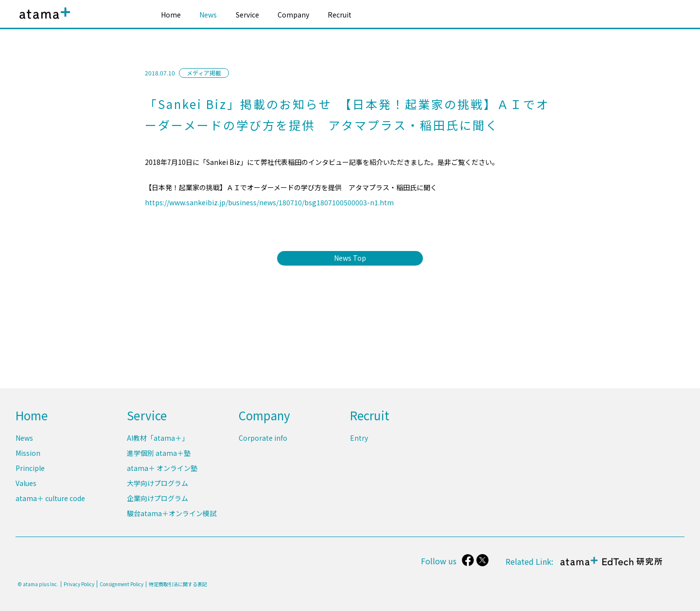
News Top (350, 258)
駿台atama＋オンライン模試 (172, 514)
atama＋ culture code (50, 499)
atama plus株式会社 (43, 21)
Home (171, 15)
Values (26, 484)
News (208, 15)
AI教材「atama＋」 (158, 439)
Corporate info (263, 439)
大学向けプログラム (157, 484)
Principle (30, 468)
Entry (359, 439)
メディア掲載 (204, 73)
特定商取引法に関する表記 (178, 584)
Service (247, 15)
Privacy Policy (79, 584)
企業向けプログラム (157, 499)
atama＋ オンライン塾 (162, 468)
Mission (28, 453)
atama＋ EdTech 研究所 (611, 566)
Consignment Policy (122, 584)
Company (293, 15)
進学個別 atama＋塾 (159, 453)
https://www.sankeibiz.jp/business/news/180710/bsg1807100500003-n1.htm (269, 202)
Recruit (340, 15)
